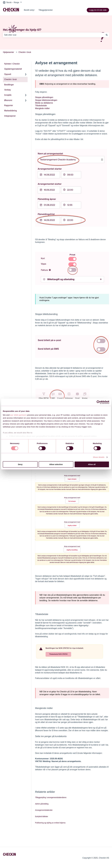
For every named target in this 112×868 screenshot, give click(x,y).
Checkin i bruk (25, 52)
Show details (99, 457)
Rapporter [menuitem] (9, 105)
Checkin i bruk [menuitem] (10, 79)
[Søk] (107, 35)
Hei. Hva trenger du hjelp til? (22, 30)
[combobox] (54, 35)
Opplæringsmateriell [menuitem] (13, 69)
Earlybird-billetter (42, 816)
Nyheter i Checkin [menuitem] (12, 64)
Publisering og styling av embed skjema (50, 823)
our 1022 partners (18, 415)
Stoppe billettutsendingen (46, 100)
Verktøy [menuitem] (8, 90)
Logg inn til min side (98, 10)
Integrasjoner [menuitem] (10, 116)
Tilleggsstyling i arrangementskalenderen (51, 797)
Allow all (92, 464)
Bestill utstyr (29, 10)
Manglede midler (42, 108)
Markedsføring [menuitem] (10, 111)
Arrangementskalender (44, 810)
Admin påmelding (42, 804)
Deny (20, 464)
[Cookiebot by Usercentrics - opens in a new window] (98, 402)
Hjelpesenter (9, 52)
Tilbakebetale (41, 106)
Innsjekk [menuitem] (8, 95)
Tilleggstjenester (46, 10)
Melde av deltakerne (44, 103)
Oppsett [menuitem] (8, 74)
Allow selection (56, 464)
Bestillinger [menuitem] (9, 85)
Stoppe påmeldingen (44, 97)
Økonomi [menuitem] (8, 100)
